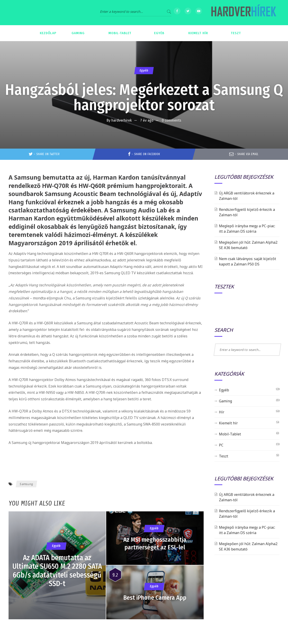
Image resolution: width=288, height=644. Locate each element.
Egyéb (144, 70)
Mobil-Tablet (230, 434)
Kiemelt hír (228, 423)
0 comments (172, 120)
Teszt (224, 456)
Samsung (26, 484)
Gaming (225, 401)
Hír (222, 412)
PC (221, 445)
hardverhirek (122, 120)
